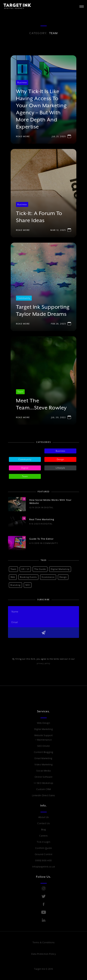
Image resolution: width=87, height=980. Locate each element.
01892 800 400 (43, 860)
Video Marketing (44, 765)
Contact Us (43, 823)
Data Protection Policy (43, 954)
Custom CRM (44, 789)
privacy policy (43, 663)
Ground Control (44, 854)
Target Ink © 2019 (43, 969)
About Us (44, 817)
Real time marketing (42, 519)
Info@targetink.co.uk (43, 867)
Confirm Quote (44, 848)
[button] (82, 6)
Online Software (44, 777)
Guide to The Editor (41, 539)
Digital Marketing (44, 729)
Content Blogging (44, 752)
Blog (44, 830)
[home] (16, 6)
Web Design (43, 723)
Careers (43, 836)
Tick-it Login (44, 842)
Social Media (43, 771)
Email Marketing (43, 758)
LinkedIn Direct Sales (43, 795)
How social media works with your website (50, 502)
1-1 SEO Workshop (44, 783)
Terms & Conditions (44, 942)
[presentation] (35, 645)
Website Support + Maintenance (43, 738)
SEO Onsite (43, 746)
